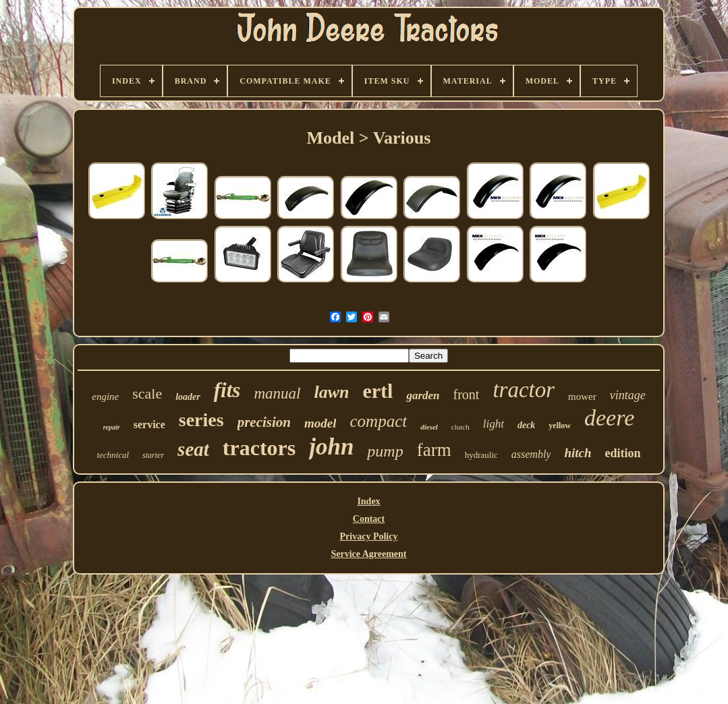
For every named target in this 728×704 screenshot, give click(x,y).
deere (609, 418)
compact (378, 421)
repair (112, 427)
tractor (524, 390)
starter (153, 455)
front (467, 394)
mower (582, 397)
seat (193, 449)
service (149, 424)
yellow (560, 426)
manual (277, 393)
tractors (259, 448)
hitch (578, 453)
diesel (429, 427)
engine (105, 397)
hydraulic (481, 455)
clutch (460, 427)
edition (623, 453)
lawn (331, 392)
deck (526, 425)
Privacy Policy (369, 536)
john (331, 447)
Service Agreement (368, 554)
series (201, 420)
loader (188, 397)
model (320, 423)
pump (385, 451)
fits (227, 390)
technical (113, 455)
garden (423, 395)
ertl (377, 391)
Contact (369, 519)
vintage (628, 395)
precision (264, 422)
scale (147, 393)
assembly (531, 454)
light (494, 424)
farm (434, 450)
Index (368, 501)
